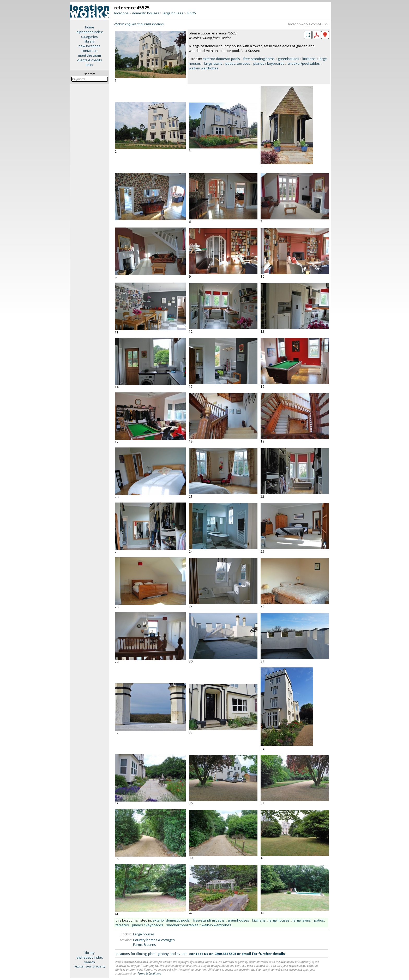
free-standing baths (259, 59)
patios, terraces (238, 63)
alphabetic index (90, 32)
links (89, 65)
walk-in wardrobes (204, 68)
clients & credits (90, 60)
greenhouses (288, 59)
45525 (191, 13)
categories (89, 37)
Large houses (144, 934)
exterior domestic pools (221, 59)
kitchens (309, 59)
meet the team (89, 55)
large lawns (213, 63)
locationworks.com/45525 (308, 24)
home (90, 27)
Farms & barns (145, 945)
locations (121, 13)
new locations (89, 46)
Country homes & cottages (154, 940)
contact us (89, 51)
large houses (173, 13)
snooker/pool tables (304, 63)
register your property (90, 966)
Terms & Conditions (150, 973)
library (90, 41)
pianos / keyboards (269, 63)
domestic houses (146, 13)
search (89, 962)
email (246, 954)
